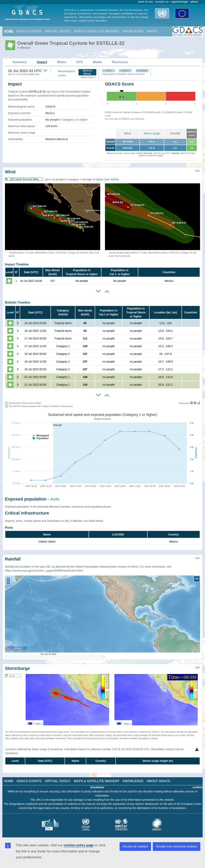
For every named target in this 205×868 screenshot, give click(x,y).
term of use (146, 2)
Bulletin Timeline (18, 302)
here (142, 119)
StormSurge (17, 668)
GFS (109, 71)
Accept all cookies (135, 846)
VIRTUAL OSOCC (58, 31)
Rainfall (175, 133)
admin (194, 2)
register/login (179, 2)
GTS (80, 62)
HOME (9, 31)
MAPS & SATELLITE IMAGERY (97, 31)
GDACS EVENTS (29, 31)
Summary (20, 62)
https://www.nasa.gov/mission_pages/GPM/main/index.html (44, 571)
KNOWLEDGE (133, 31)
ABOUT (152, 31)
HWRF (125, 71)
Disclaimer (97, 787)
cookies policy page (79, 845)
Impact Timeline (17, 264)
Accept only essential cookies (176, 846)
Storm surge (152, 133)
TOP (197, 171)
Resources (120, 62)
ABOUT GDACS (158, 781)
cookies (198, 787)
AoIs (55, 499)
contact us (162, 2)
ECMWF (142, 71)
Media (97, 62)
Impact (42, 62)
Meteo (62, 62)
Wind (128, 133)
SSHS (114, 179)
